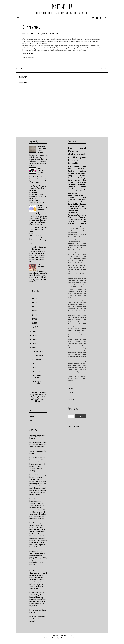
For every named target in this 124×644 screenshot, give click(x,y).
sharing (70, 378)
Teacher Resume (74, 341)
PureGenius (71, 324)
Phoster (77, 184)
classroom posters (77, 226)
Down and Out (33, 27)
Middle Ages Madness (77, 304)
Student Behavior (74, 335)
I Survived (37, 364)
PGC (74, 313)
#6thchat (82, 191)
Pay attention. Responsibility (77, 317)
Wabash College (81, 350)
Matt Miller (62, 7)
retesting (83, 376)
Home (18, 18)
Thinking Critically (77, 221)
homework (71, 367)
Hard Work (83, 285)
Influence (71, 289)
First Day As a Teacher (38, 383)
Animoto (83, 248)
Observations (75, 311)
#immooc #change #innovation (77, 237)
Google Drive (73, 208)
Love (81, 208)
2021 (34, 311)
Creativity (73, 160)
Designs (71, 399)
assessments (72, 361)
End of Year (82, 274)
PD (85, 208)
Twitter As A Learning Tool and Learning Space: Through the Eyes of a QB (38, 210)
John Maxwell (78, 296)
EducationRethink (73, 274)
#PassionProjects (73, 228)
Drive (84, 269)
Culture (70, 265)
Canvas (76, 256)
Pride (84, 319)
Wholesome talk (73, 352)
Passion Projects (81, 315)
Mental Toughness (77, 302)
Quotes (81, 324)
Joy (85, 296)
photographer (34, 573)
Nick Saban (76, 309)
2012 (34, 339)
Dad (74, 265)
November (37, 352)
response (77, 376)
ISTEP (74, 287)
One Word (77, 148)
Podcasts (71, 319)
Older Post (104, 69)
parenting (76, 372)
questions (71, 374)
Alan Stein (76, 248)
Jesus (78, 293)
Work (79, 354)
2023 (34, 303)
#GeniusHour (73, 193)
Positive (71, 171)
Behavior (71, 197)
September (38, 356)
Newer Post (20, 69)
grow (84, 365)
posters (84, 372)
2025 (34, 299)
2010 (34, 347)
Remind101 (83, 328)
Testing (83, 219)
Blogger (38, 401)
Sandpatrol (53, 638)
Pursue (77, 324)
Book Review (81, 254)
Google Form (75, 285)
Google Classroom (76, 283)
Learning (78, 182)
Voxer (75, 350)
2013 (34, 335)
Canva (84, 197)
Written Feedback (81, 357)
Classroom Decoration (77, 200)
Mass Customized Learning (76, 300)
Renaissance (73, 215)
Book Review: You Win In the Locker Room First (38, 187)
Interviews (71, 291)
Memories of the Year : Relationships (38, 248)
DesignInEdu (72, 206)
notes (70, 372)
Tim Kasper (76, 346)
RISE (84, 324)
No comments (62, 34)
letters (70, 370)
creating (70, 363)
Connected (72, 204)
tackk (84, 378)
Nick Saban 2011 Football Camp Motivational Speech (38, 229)
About (32, 420)
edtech (83, 171)
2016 (34, 323)
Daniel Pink (79, 265)
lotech (80, 370)
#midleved (71, 243)
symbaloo (77, 378)
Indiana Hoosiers (81, 287)
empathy (83, 363)
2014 (34, 331)
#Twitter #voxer (77, 230)
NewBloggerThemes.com (73, 638)
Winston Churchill (77, 224)
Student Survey (78, 337)
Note (35, 368)
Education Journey (77, 272)
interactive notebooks (74, 165)
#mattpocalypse (73, 239)
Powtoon (78, 319)
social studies (73, 191)
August (36, 360)
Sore (84, 333)
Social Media (79, 333)
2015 (34, 327)
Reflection (73, 151)
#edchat (83, 235)
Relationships (73, 213)
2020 (34, 315)
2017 (34, 319)
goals (70, 365)
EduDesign (82, 178)
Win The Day (72, 354)
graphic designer (35, 553)
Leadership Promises (80, 298)
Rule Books (77, 330)
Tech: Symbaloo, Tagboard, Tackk (41, 171)
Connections (72, 261)
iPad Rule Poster (80, 367)
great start (77, 365)
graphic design (81, 189)
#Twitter (83, 228)
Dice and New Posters (38, 377)
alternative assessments (77, 359)
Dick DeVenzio (75, 267)
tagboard (71, 380)
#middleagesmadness (74, 241)
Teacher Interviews (80, 339)
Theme (70, 346)
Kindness (71, 298)
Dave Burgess (81, 204)
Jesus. (82, 293)
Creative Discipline (81, 263)
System (70, 339)
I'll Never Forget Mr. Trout (41, 267)
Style (84, 337)
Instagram (72, 396)
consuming (83, 361)
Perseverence (73, 211)
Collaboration (76, 258)
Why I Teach (82, 352)
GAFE (84, 206)
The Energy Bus (80, 343)
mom (84, 370)
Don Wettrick (78, 269)
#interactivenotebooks (76, 195)
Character (72, 178)
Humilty (70, 287)
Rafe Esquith (72, 326)
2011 (33, 343)
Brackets (71, 256)
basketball (72, 189)
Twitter (71, 392)
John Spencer (74, 180)
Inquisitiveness (82, 289)
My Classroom (77, 306)
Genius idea (75, 280)
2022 (34, 307)
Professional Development (77, 322)
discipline (77, 363)
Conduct (83, 258)
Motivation (82, 169)
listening (75, 370)
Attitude (70, 250)
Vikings (74, 348)
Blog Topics (77, 252)
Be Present (77, 250)
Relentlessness (75, 328)
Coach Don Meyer (77, 202)
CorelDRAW (79, 261)
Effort (80, 206)
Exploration (77, 278)
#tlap (78, 243)
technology (73, 173)
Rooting (70, 330)
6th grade (79, 157)
